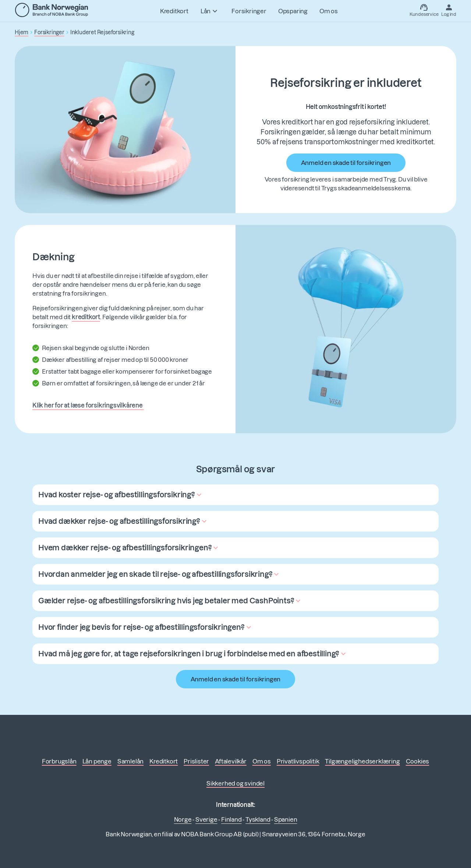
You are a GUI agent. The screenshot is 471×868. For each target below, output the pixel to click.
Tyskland (258, 819)
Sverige (206, 819)
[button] (121, 495)
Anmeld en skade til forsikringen (346, 163)
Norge (183, 819)
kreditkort (86, 317)
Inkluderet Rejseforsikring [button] (102, 32)
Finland (231, 819)
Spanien (286, 819)
